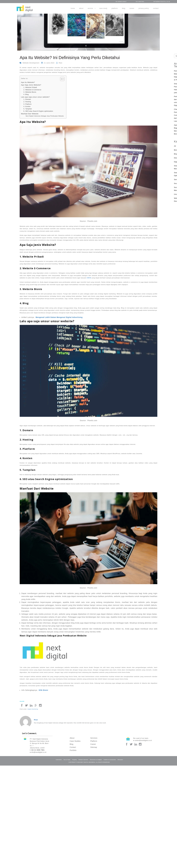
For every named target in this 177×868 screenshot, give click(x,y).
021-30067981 (140, 2)
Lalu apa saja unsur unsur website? (35, 97)
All (175, 146)
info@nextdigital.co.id (162, 2)
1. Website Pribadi (30, 87)
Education (120, 760)
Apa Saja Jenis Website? (31, 85)
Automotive (59, 760)
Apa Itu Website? (28, 82)
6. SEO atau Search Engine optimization (38, 111)
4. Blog (26, 94)
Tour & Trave (67, 760)
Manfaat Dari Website (30, 114)
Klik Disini (43, 690)
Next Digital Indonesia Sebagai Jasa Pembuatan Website (45, 116)
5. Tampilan (28, 109)
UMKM (89, 278)
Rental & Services (83, 760)
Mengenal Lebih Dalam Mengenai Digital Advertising (59, 317)
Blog (124, 8)
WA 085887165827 (121, 2)
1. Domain (27, 99)
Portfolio (73, 750)
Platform (115, 8)
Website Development (31, 63)
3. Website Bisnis (30, 92)
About (81, 8)
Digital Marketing (33, 709)
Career (132, 8)
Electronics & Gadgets (96, 760)
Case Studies (75, 741)
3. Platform (28, 104)
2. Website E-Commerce (32, 90)
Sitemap (94, 747)
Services (94, 738)
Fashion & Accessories (110, 760)
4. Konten (27, 107)
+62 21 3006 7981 (38, 750)
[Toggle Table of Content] (61, 79)
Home (73, 8)
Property (74, 760)
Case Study (103, 8)
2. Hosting (27, 102)
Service (90, 8)
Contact (156, 8)
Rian (60, 63)
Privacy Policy (144, 8)
